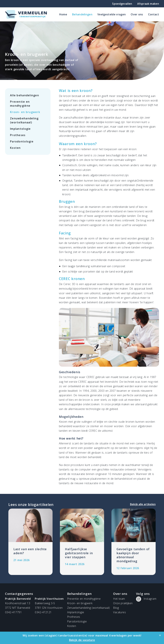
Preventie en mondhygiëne (20, 104)
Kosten (15, 148)
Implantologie (20, 129)
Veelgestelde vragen (112, 14)
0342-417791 (13, 612)
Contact (154, 14)
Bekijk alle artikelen (143, 504)
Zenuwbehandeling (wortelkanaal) (24, 120)
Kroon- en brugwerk (25, 112)
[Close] (160, 635)
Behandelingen (82, 14)
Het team (119, 599)
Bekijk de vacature (82, 640)
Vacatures (119, 612)
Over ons (137, 14)
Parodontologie (22, 141)
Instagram (150, 599)
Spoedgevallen (122, 4)
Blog (116, 608)
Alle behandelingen (25, 95)
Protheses (18, 135)
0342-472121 (43, 612)
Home (63, 14)
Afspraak (148, 4)
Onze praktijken (123, 603)
